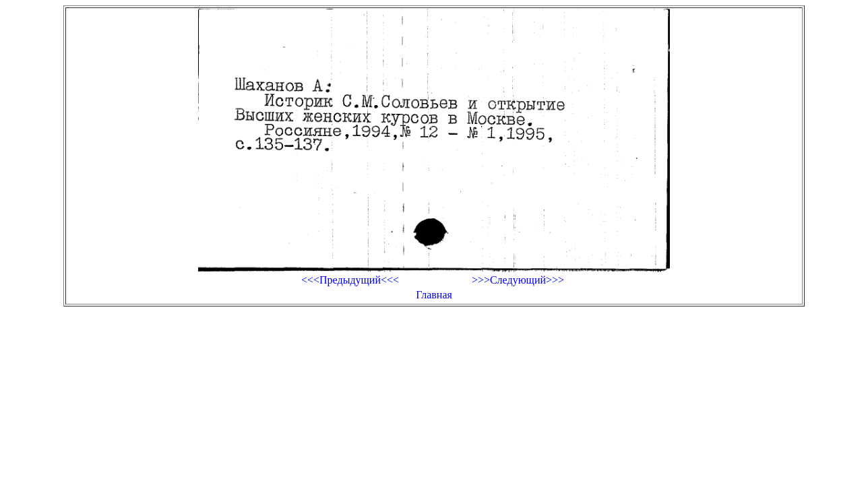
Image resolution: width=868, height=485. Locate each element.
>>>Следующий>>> (518, 280)
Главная (434, 295)
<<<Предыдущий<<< (350, 280)
